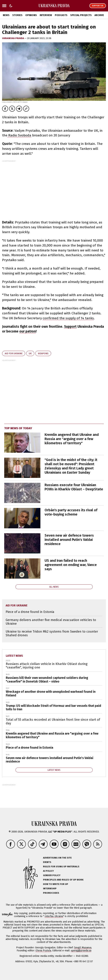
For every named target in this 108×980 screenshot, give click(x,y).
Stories (17, 15)
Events (47, 862)
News (6, 15)
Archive (99, 15)
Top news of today (18, 428)
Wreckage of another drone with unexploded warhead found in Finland (51, 694)
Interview (46, 15)
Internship (50, 888)
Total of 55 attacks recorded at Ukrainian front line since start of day (53, 721)
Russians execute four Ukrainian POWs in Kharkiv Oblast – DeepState (74, 487)
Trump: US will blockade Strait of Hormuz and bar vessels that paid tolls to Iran (53, 708)
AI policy (48, 871)
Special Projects (81, 15)
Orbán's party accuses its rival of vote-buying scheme (71, 512)
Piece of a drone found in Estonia (30, 612)
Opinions (31, 15)
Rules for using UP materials (61, 867)
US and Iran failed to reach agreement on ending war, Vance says (71, 565)
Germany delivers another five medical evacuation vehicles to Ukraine (51, 622)
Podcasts (61, 15)
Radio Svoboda (19, 135)
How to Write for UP (56, 884)
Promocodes (51, 893)
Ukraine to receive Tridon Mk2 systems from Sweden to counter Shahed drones (52, 633)
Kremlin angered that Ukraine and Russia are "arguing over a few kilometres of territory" (72, 439)
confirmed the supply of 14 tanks (68, 318)
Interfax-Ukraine (54, 916)
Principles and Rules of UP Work (63, 880)
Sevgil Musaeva (83, 948)
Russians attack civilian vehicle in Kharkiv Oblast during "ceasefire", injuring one (47, 666)
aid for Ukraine (14, 353)
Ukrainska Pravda (13, 38)
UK (30, 353)
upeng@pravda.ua (81, 951)
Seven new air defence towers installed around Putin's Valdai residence (69, 540)
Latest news (14, 656)
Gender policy (52, 875)
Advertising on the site (57, 858)
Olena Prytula (43, 951)
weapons (43, 353)
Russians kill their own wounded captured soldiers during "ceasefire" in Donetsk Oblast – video (47, 680)
